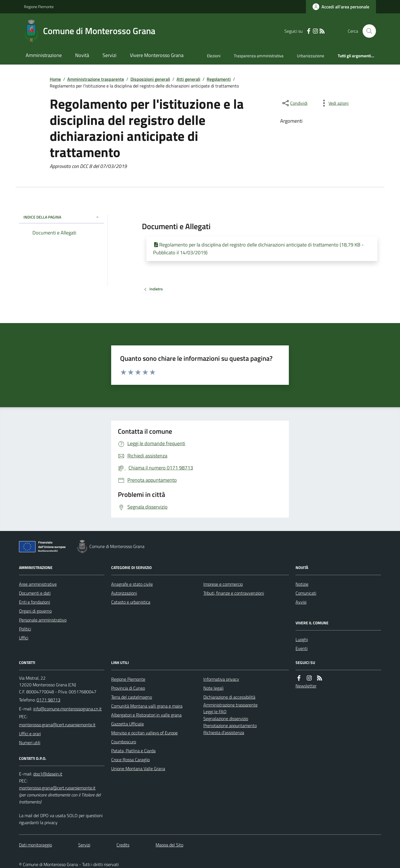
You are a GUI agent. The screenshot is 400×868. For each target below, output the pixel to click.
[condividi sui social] (294, 103)
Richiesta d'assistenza (224, 732)
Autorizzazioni (124, 593)
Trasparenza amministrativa (259, 56)
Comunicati (306, 593)
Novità (82, 55)
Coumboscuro (124, 742)
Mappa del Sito (169, 845)
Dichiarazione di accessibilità (229, 697)
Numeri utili (30, 743)
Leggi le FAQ (215, 712)
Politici (25, 629)
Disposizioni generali (150, 79)
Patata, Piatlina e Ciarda (133, 751)
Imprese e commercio (223, 584)
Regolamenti (219, 79)
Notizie (302, 584)
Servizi (109, 55)
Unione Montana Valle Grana (138, 769)
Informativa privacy (221, 679)
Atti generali (188, 79)
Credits (123, 845)
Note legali (213, 688)
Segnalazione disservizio (226, 718)
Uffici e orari (30, 734)
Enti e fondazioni (34, 602)
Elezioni (214, 56)
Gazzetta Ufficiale (128, 724)
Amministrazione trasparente (96, 79)
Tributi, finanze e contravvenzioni (234, 593)
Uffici (24, 638)
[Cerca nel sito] (367, 31)
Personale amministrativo (43, 620)
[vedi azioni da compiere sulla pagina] (334, 103)
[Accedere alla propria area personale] (341, 7)
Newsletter (306, 686)
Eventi (302, 648)
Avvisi (301, 602)
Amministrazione (44, 55)
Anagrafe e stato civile (132, 584)
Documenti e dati (35, 593)
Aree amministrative (38, 584)
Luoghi (302, 639)
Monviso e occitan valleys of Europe (144, 733)
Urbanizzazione (311, 56)
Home (55, 79)
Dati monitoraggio (35, 845)
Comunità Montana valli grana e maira (147, 706)
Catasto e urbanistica (131, 602)
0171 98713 (48, 700)
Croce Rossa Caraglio (130, 760)
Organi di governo (35, 611)
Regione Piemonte (39, 7)
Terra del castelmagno (132, 697)
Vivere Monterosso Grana (157, 55)
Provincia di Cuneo (128, 688)
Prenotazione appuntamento (230, 725)
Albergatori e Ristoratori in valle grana (146, 715)
